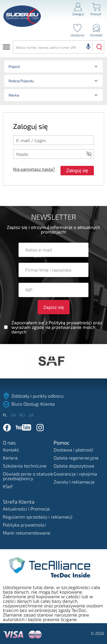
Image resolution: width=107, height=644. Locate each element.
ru (23, 415)
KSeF (8, 486)
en (14, 415)
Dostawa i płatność (74, 450)
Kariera (10, 458)
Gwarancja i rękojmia (75, 474)
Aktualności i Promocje (26, 509)
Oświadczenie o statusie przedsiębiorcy (28, 476)
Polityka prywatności (24, 525)
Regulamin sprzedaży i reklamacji (38, 517)
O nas (9, 443)
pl (5, 415)
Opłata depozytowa (74, 466)
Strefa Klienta (19, 502)
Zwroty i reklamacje (74, 482)
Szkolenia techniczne (25, 466)
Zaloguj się (77, 171)
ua (31, 415)
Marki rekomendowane (27, 533)
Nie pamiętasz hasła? (34, 169)
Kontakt (11, 450)
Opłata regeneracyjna (76, 458)
